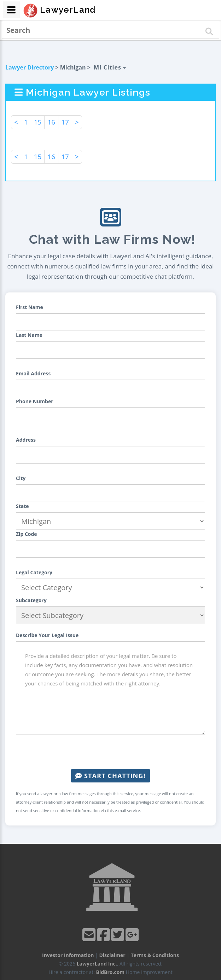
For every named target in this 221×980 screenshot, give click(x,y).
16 (51, 122)
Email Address (33, 373)
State (22, 506)
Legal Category (34, 572)
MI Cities (110, 67)
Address (26, 440)
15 (38, 122)
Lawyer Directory (30, 67)
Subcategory (31, 600)
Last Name (29, 335)
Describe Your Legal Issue (47, 635)
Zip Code (27, 534)
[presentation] (111, 752)
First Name (30, 307)
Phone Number (35, 401)
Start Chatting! (110, 776)
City (21, 478)
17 (65, 122)
